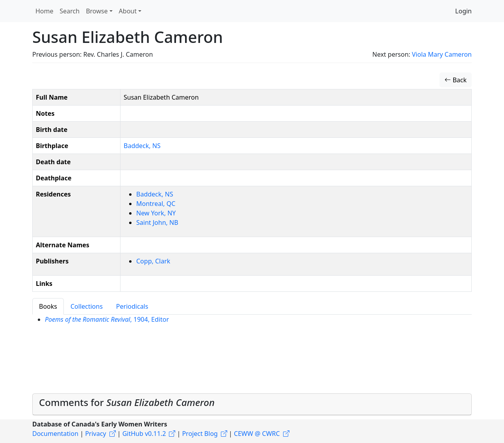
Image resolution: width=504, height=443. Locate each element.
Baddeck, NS (142, 146)
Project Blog (200, 434)
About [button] (128, 11)
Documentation (55, 434)
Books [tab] (48, 306)
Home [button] (44, 11)
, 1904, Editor (107, 319)
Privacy (95, 434)
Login (463, 11)
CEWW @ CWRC (257, 434)
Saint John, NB (157, 222)
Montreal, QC (156, 204)
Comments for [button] (127, 402)
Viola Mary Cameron (442, 54)
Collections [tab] (87, 306)
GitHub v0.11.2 (144, 434)
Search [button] (70, 11)
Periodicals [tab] (132, 306)
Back (456, 80)
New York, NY (156, 213)
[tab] (252, 404)
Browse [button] (97, 11)
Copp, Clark (153, 261)
